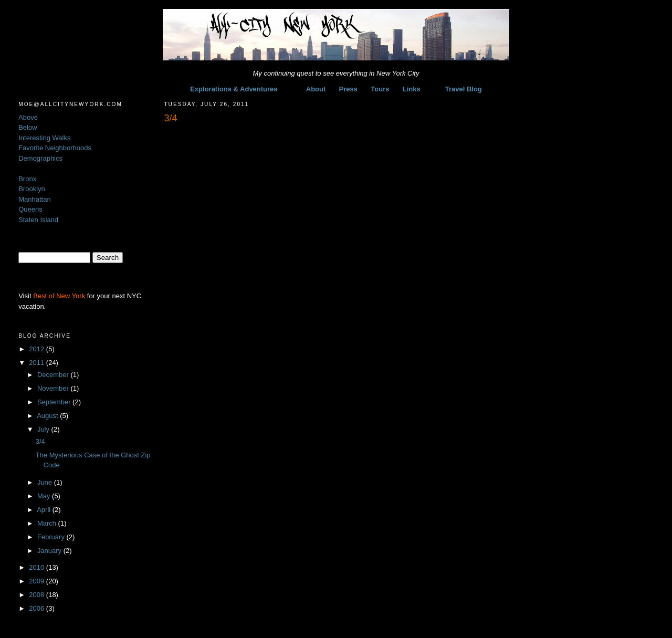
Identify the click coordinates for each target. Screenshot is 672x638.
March (48, 523)
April (45, 510)
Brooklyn (32, 189)
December (54, 375)
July (44, 429)
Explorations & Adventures (234, 89)
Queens (30, 209)
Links (412, 89)
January (50, 551)
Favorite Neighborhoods (55, 148)
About (316, 89)
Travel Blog (464, 89)
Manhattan (34, 199)
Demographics (40, 158)
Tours (380, 89)
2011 (38, 363)
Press (348, 89)
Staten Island (38, 220)
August (48, 416)
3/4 (40, 441)
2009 (38, 581)
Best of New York (59, 296)
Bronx (27, 179)
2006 (38, 608)
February (52, 537)
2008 (38, 595)
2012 (38, 349)
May (45, 496)
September (55, 402)
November (54, 388)
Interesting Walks (44, 138)
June (46, 482)
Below (28, 127)
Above (28, 117)
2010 (38, 567)
